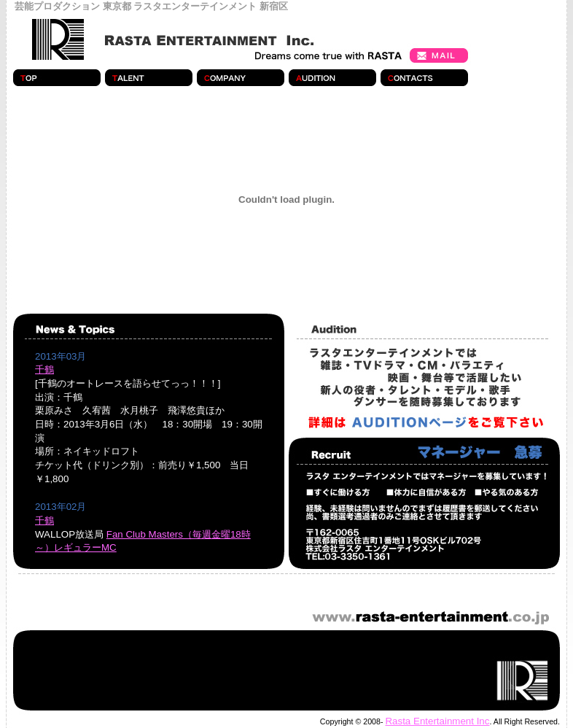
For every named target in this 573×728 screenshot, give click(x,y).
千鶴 (44, 369)
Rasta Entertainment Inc (437, 721)
